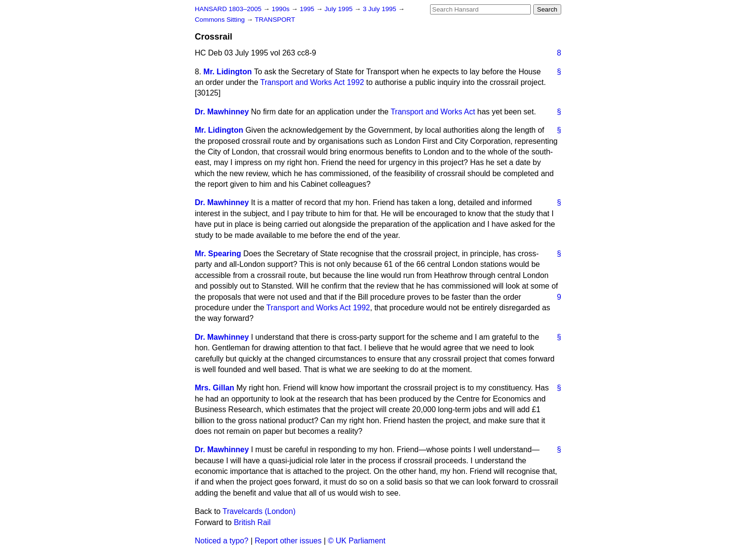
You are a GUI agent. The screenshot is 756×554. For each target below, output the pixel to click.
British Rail (252, 522)
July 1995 (339, 9)
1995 (308, 9)
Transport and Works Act (433, 112)
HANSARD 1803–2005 (228, 9)
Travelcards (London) (259, 511)
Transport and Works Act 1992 (312, 82)
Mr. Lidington (228, 72)
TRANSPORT (275, 20)
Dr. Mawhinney (222, 112)
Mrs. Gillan (215, 388)
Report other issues (288, 541)
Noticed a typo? (222, 541)
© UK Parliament (357, 541)
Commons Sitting (221, 20)
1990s (281, 9)
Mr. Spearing (218, 254)
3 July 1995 (380, 9)
